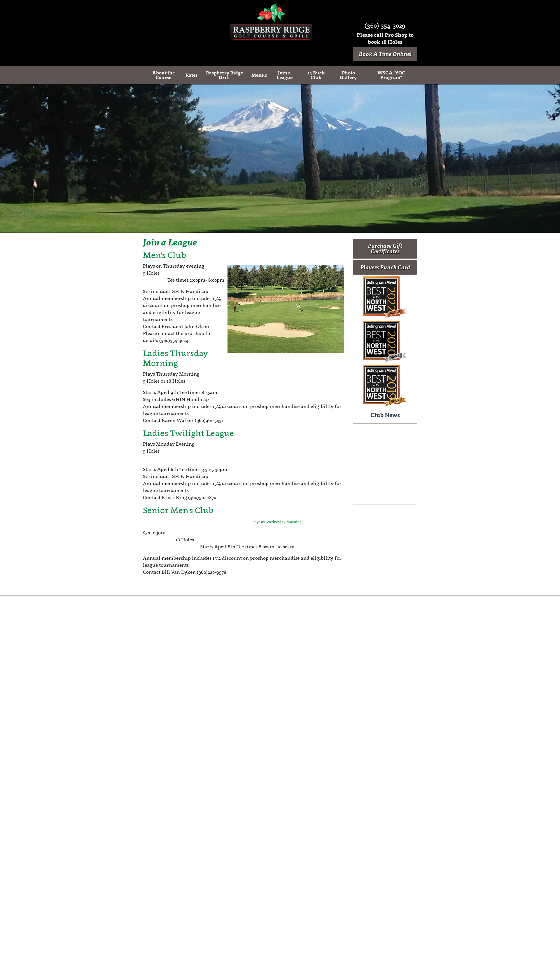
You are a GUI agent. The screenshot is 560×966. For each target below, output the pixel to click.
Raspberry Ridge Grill (224, 75)
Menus (259, 75)
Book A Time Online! (385, 54)
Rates (191, 75)
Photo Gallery (348, 75)
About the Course (163, 75)
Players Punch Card (385, 267)
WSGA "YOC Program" (391, 75)
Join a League (285, 75)
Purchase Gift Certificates (385, 249)
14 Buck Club (316, 75)
